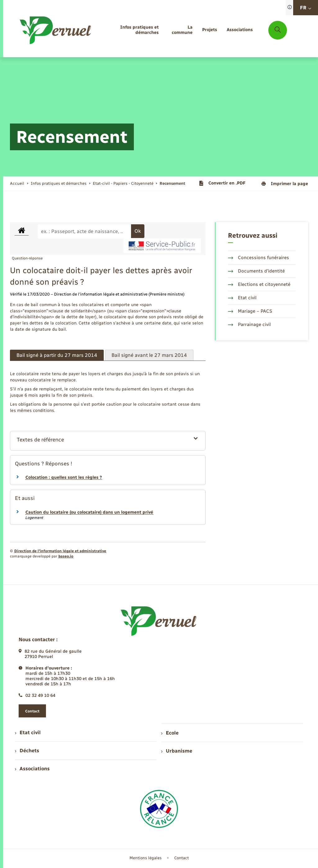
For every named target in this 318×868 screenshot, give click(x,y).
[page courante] (172, 183)
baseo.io (66, 556)
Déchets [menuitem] (27, 751)
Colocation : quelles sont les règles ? (64, 477)
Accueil (17, 183)
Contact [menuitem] (182, 858)
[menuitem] (131, 30)
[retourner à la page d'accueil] (56, 30)
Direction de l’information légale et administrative (60, 551)
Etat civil (242, 298)
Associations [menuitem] (32, 769)
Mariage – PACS (250, 311)
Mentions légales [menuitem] (146, 858)
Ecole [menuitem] (170, 733)
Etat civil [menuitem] (28, 733)
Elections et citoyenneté (259, 284)
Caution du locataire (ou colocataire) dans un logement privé (89, 512)
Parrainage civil (249, 324)
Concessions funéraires (259, 258)
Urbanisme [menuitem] (177, 751)
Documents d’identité (256, 271)
